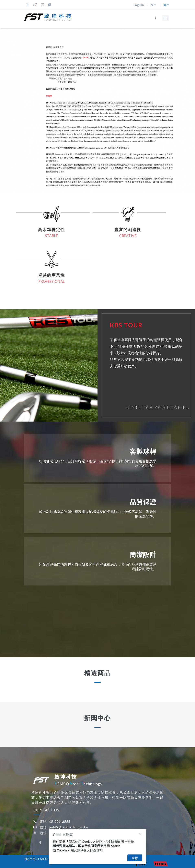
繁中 (167, 5)
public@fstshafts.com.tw (69, 827)
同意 (135, 858)
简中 (154, 5)
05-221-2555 (60, 821)
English (139, 5)
